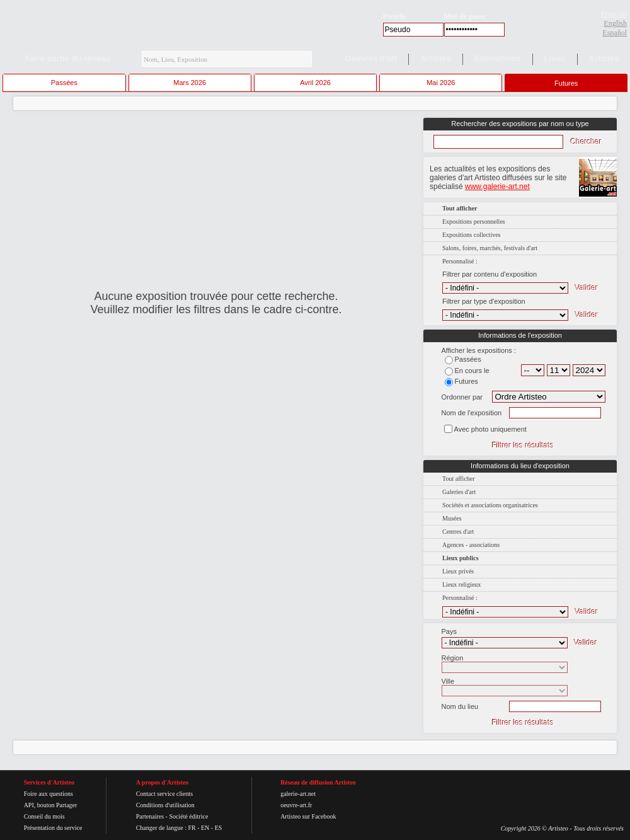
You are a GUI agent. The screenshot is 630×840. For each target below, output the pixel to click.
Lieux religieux (461, 584)
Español (615, 33)
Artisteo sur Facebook (308, 816)
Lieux (555, 58)
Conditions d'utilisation (165, 805)
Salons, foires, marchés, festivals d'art (490, 248)
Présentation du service (53, 828)
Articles (604, 58)
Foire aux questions (49, 794)
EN (205, 828)
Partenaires (150, 816)
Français (614, 14)
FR (192, 828)
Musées (452, 518)
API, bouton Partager (51, 805)
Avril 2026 (315, 83)
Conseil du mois (44, 816)
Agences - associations (471, 545)
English (615, 23)
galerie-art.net (298, 794)
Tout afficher (459, 479)
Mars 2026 (190, 83)
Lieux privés (458, 571)
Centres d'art (458, 532)
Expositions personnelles (474, 222)
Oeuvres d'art (371, 58)
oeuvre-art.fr (296, 805)
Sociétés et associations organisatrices (490, 505)
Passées (64, 83)
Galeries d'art (459, 492)
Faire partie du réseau (68, 58)
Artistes (435, 58)
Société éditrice (188, 816)
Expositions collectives (472, 235)
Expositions (498, 58)
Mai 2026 (441, 83)
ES (219, 828)
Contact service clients (165, 794)
